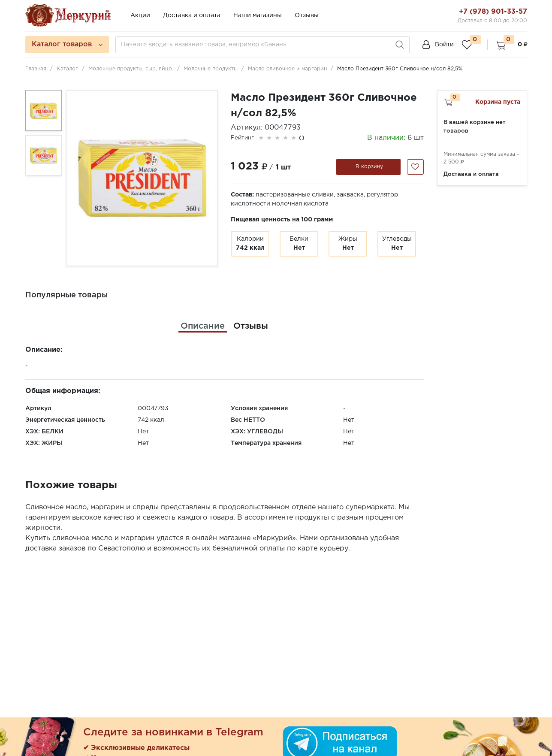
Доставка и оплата (192, 15)
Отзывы (307, 15)
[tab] (203, 326)
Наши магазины (258, 15)
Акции (140, 15)
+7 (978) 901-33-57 (493, 12)
